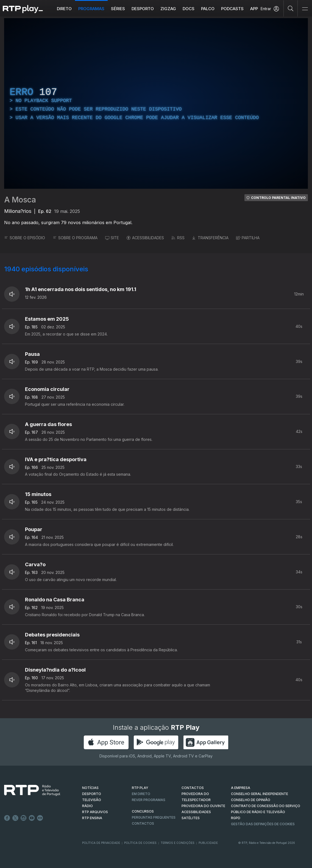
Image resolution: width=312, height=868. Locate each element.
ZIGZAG (168, 9)
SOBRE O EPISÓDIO (25, 238)
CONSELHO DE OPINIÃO (251, 800)
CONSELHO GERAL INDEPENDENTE (260, 794)
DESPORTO (92, 794)
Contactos (143, 823)
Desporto (143, 9)
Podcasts (232, 9)
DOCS (189, 9)
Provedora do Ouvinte (203, 806)
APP (254, 9)
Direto (64, 9)
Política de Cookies (140, 843)
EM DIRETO (141, 794)
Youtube (32, 818)
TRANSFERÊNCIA (210, 238)
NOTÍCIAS (90, 788)
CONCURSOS (143, 811)
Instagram (24, 818)
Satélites (191, 818)
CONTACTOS (193, 788)
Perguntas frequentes (154, 817)
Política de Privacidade (101, 843)
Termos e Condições (178, 843)
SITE (112, 238)
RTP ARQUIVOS (95, 812)
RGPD (236, 818)
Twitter (15, 818)
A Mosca (20, 200)
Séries (118, 9)
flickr (40, 818)
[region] (156, 103)
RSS (178, 238)
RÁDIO (87, 806)
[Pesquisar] (291, 8)
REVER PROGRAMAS (149, 800)
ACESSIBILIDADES (145, 238)
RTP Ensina (92, 818)
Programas (91, 9)
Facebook (7, 818)
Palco (208, 9)
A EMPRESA (241, 788)
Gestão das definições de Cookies (263, 824)
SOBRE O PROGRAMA (75, 238)
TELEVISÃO (92, 800)
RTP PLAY (140, 788)
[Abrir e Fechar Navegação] (305, 9)
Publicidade (208, 843)
